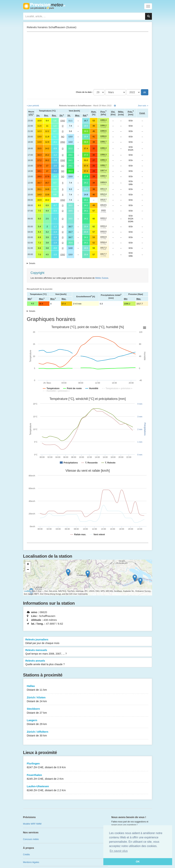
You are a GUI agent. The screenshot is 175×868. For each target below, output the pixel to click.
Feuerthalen (88, 777)
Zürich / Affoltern (88, 734)
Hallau (88, 688)
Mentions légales (31, 862)
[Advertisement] (88, 60)
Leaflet (27, 591)
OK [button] (138, 862)
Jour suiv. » (143, 106)
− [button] (28, 570)
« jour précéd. (33, 106)
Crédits (27, 855)
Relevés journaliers (88, 641)
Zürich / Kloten (88, 700)
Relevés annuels (88, 663)
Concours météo (31, 839)
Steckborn (88, 711)
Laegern (88, 722)
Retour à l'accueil (44, 6)
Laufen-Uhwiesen (88, 788)
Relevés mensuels (88, 652)
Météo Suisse (102, 278)
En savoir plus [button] (119, 851)
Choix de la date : (84, 92)
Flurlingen (88, 766)
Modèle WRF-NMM (32, 824)
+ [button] (28, 564)
